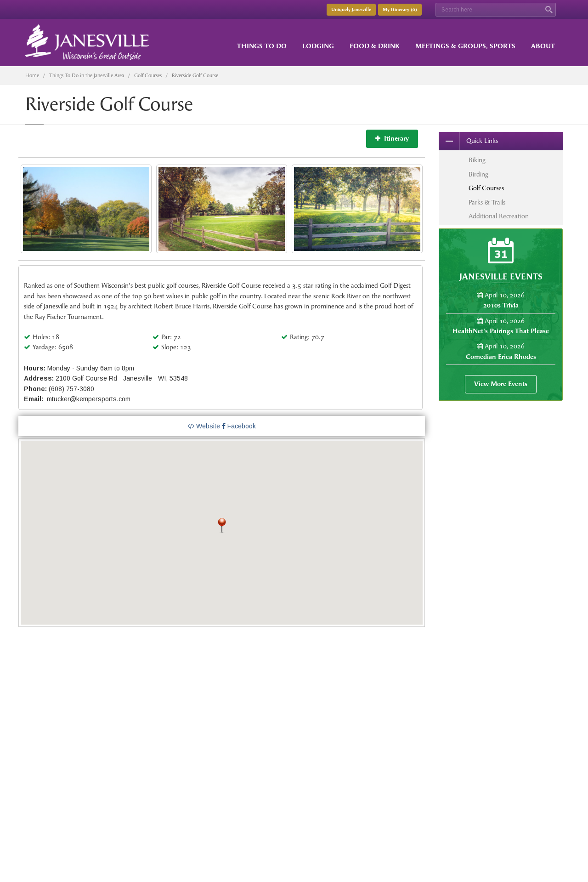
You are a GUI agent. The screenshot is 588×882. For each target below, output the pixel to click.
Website (204, 426)
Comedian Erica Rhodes (501, 357)
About (543, 46)
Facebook (239, 426)
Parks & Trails (487, 202)
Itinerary (392, 139)
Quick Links (468, 141)
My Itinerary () (400, 10)
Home (32, 76)
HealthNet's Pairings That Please (501, 331)
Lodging (318, 46)
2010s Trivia (501, 305)
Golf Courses (148, 76)
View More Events (501, 384)
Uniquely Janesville (351, 10)
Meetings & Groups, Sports (465, 46)
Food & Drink (375, 46)
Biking (477, 160)
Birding (478, 174)
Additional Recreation (499, 216)
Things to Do (262, 46)
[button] (222, 525)
